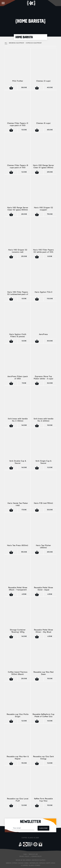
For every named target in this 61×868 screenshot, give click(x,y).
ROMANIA (42, 863)
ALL (6, 43)
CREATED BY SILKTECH (38, 860)
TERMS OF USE (33, 854)
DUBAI (27, 863)
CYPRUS (15, 863)
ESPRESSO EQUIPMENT (34, 43)
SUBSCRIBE (43, 828)
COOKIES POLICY (37, 857)
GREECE (8, 863)
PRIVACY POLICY (24, 857)
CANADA (21, 863)
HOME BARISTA (24, 37)
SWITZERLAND (34, 863)
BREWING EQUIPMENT (17, 43)
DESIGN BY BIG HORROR (23, 860)
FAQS (25, 854)
